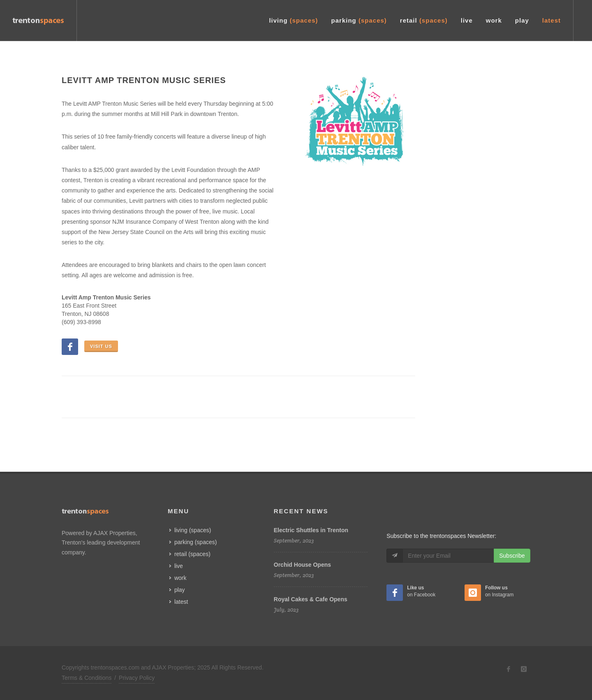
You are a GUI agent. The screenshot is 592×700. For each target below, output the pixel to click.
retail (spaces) (192, 554)
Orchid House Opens (302, 565)
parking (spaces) (196, 542)
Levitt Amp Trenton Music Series (144, 80)
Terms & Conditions (87, 678)
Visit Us (101, 346)
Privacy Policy (137, 678)
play (180, 590)
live (179, 566)
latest (181, 602)
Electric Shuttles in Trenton (311, 530)
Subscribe (512, 556)
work (180, 578)
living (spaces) (193, 530)
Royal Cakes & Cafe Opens (311, 599)
